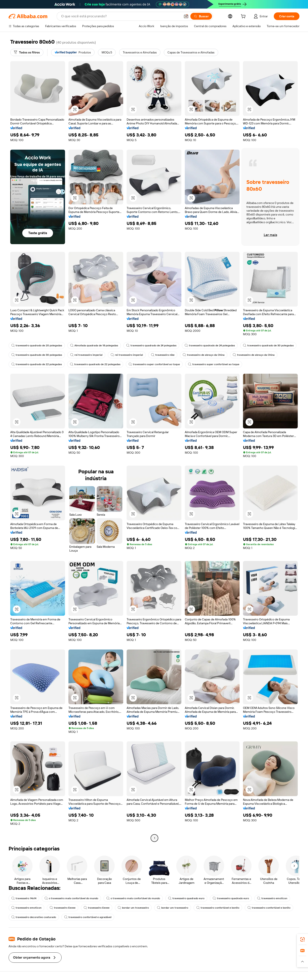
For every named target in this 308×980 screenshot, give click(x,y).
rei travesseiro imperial (86, 355)
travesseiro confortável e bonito (218, 908)
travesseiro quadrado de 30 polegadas (268, 345)
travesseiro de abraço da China (204, 355)
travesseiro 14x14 (24, 898)
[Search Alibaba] (121, 16)
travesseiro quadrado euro (186, 898)
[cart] (244, 17)
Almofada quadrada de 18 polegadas (94, 345)
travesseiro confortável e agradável (88, 917)
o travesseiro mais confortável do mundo (71, 898)
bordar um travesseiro (133, 908)
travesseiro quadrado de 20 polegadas (37, 345)
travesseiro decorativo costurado (34, 917)
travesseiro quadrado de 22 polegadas (37, 364)
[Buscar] (201, 16)
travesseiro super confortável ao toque (154, 364)
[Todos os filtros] (27, 52)
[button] (186, 16)
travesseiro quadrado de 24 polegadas (151, 345)
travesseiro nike (163, 355)
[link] (302, 939)
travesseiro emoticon (272, 898)
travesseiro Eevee (63, 908)
